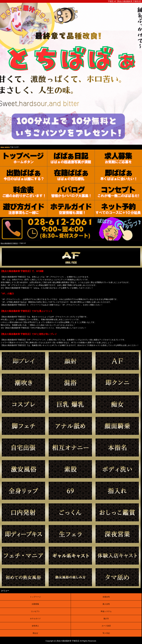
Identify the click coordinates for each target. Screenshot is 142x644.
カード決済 (106, 626)
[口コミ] (71, 192)
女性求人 (35, 626)
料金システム (106, 611)
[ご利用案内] (24, 209)
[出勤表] (24, 175)
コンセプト (35, 611)
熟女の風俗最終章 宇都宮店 (68, 641)
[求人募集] (118, 158)
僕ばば (35, 633)
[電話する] (71, 239)
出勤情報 (35, 604)
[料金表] (24, 192)
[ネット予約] (118, 209)
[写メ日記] (71, 158)
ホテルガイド (35, 619)
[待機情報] (118, 175)
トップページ (35, 597)
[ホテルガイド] (71, 209)
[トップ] (24, 158)
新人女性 (106, 604)
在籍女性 (106, 597)
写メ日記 (106, 633)
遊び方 (106, 619)
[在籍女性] (71, 175)
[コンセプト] (118, 192)
